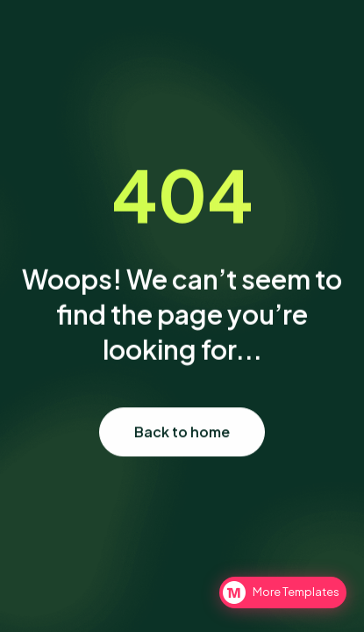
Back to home (182, 432)
